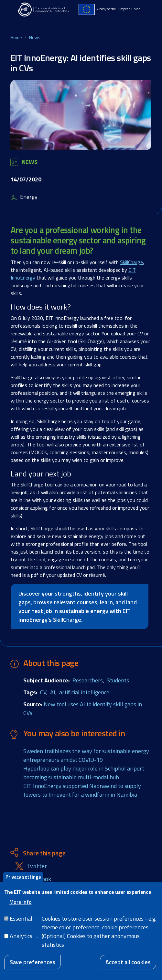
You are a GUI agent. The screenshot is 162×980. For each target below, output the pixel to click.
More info (21, 908)
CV (43, 692)
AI (53, 692)
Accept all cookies (128, 968)
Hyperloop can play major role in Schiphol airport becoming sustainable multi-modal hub (84, 773)
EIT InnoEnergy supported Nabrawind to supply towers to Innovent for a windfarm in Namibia (82, 790)
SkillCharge (131, 262)
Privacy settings (23, 883)
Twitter (37, 866)
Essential (21, 925)
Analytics (21, 942)
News (35, 37)
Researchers (88, 680)
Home (16, 37)
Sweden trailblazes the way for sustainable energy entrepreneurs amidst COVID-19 (86, 755)
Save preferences (32, 968)
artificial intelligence (84, 692)
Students (118, 680)
